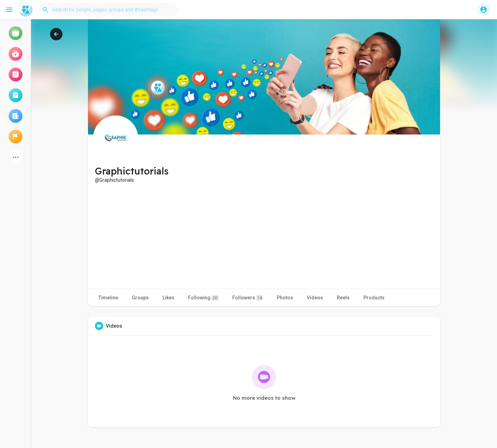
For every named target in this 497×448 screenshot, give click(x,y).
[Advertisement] (264, 235)
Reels (343, 298)
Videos (315, 298)
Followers (248, 298)
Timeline (108, 298)
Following (203, 298)
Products (374, 298)
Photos (285, 298)
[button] (108, 10)
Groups (140, 298)
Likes (168, 298)
